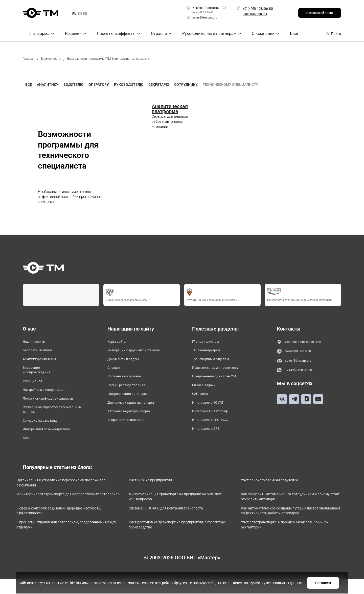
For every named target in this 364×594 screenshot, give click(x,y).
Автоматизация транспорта (134, 420)
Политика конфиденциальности (53, 406)
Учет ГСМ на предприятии (160, 494)
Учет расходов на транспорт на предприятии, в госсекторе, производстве (178, 542)
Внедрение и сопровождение (39, 374)
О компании (259, 34)
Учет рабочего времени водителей (280, 494)
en (80, 14)
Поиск (334, 34)
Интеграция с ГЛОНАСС (214, 429)
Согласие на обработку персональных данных (45, 418)
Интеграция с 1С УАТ (212, 410)
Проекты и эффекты (114, 34)
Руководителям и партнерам (207, 34)
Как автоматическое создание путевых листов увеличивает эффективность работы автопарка (293, 527)
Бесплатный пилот (320, 13)
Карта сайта (119, 342)
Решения (71, 34)
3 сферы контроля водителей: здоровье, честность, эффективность (61, 527)
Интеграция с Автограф (214, 420)
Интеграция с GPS (209, 439)
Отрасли (157, 34)
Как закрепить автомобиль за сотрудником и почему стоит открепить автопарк (289, 512)
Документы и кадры (127, 362)
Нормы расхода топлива (131, 391)
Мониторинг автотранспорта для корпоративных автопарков (70, 512)
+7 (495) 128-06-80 (258, 9)
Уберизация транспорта (130, 429)
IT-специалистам (208, 342)
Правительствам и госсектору (221, 371)
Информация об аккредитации (52, 441)
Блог (290, 34)
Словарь (116, 371)
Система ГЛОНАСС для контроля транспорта (177, 525)
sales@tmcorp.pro (297, 362)
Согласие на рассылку (44, 431)
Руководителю (129, 85)
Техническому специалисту (231, 85)
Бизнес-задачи (206, 391)
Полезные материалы (128, 381)
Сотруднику (186, 85)
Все (29, 85)
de (85, 14)
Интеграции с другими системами (139, 352)
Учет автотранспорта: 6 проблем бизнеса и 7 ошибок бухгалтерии (286, 542)
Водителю (73, 85)
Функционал (34, 387)
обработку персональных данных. (208, 585)
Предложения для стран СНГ (219, 381)
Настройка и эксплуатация (48, 396)
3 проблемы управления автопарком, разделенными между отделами (58, 542)
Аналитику (48, 85)
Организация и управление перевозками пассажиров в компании (61, 496)
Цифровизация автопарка (132, 400)
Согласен (261, 582)
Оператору (99, 85)
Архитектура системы (43, 362)
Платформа (35, 34)
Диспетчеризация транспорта (136, 410)
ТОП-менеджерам (209, 352)
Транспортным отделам (215, 362)
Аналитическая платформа (170, 109)
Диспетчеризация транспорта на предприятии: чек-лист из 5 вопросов (179, 512)
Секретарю (159, 85)
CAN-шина (202, 400)
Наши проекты (37, 342)
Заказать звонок (255, 14)
